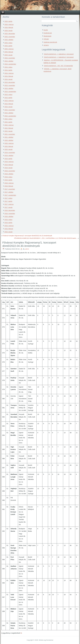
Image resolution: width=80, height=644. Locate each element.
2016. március (9, 226)
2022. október (9, 113)
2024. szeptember (10, 64)
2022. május (8, 119)
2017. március (9, 204)
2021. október (9, 137)
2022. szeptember (10, 116)
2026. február (9, 27)
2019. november (10, 153)
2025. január (8, 55)
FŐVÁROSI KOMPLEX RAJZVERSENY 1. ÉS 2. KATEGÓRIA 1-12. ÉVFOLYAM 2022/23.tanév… (46, 238)
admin (27, 249)
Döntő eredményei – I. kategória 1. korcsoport (59, 54)
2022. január (8, 131)
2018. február (9, 186)
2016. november (10, 214)
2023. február (9, 104)
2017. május (8, 198)
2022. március (9, 125)
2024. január (8, 79)
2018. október (9, 174)
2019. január (8, 168)
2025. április (8, 46)
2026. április (8, 21)
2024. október (9, 61)
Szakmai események (50, 42)
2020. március (9, 143)
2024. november (10, 58)
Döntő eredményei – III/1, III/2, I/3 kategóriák (58, 66)
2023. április (8, 98)
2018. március (9, 183)
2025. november (10, 37)
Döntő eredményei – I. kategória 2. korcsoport (59, 57)
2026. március (9, 24)
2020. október (9, 140)
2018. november (10, 171)
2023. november (10, 85)
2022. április (8, 122)
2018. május (8, 177)
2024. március (9, 73)
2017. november (10, 189)
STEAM (46, 39)
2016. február (9, 229)
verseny (46, 45)
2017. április (8, 201)
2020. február (9, 146)
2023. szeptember (10, 92)
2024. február (9, 76)
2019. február (9, 165)
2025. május (8, 43)
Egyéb (46, 30)
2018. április (8, 180)
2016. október (9, 217)
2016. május (8, 220)
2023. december (10, 82)
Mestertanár (47, 36)
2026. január (8, 31)
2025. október (9, 40)
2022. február (9, 128)
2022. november (10, 110)
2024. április (8, 70)
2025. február (9, 52)
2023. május (8, 95)
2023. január (8, 107)
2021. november (10, 134)
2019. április (8, 159)
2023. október (9, 88)
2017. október (9, 192)
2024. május (8, 67)
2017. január (8, 207)
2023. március (9, 101)
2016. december (10, 210)
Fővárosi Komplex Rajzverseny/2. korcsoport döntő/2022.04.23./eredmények (27, 236)
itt (21, 633)
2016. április (8, 223)
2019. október (9, 156)
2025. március (9, 49)
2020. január (8, 149)
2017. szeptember (10, 195)
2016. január (8, 232)
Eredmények (48, 33)
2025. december (10, 34)
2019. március (9, 162)
